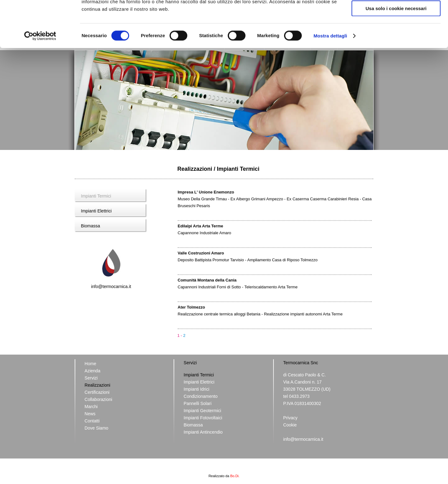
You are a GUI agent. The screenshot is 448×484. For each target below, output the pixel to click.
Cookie (290, 425)
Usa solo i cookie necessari (396, 52)
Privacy (290, 418)
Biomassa (90, 226)
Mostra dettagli (330, 79)
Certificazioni (97, 392)
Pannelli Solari (198, 403)
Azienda (93, 371)
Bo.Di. (235, 476)
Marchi (91, 407)
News (90, 414)
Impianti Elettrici (96, 211)
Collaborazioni (98, 399)
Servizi (91, 378)
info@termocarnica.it (111, 286)
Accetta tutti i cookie (396, 15)
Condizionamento (201, 396)
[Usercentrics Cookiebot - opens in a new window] (40, 79)
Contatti (92, 421)
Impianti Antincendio (203, 432)
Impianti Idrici (196, 389)
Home (90, 364)
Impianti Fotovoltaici (203, 418)
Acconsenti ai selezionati (396, 34)
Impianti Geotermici (202, 411)
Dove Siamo (96, 428)
